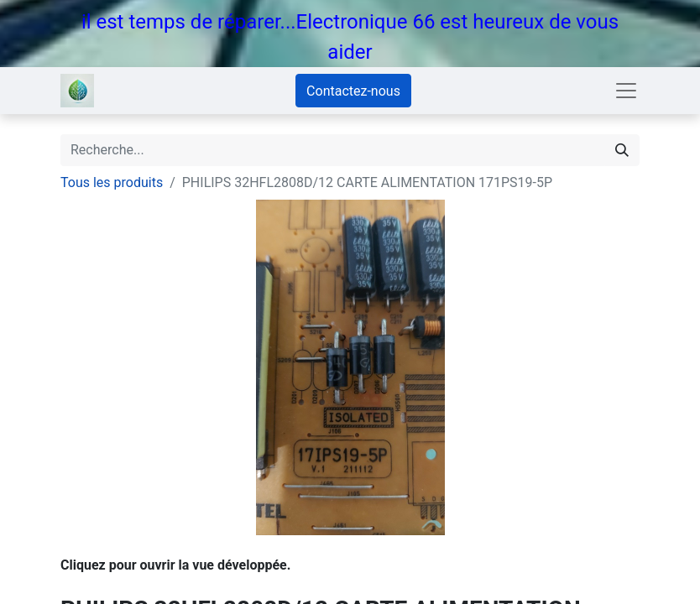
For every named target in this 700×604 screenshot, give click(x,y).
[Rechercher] (622, 150)
